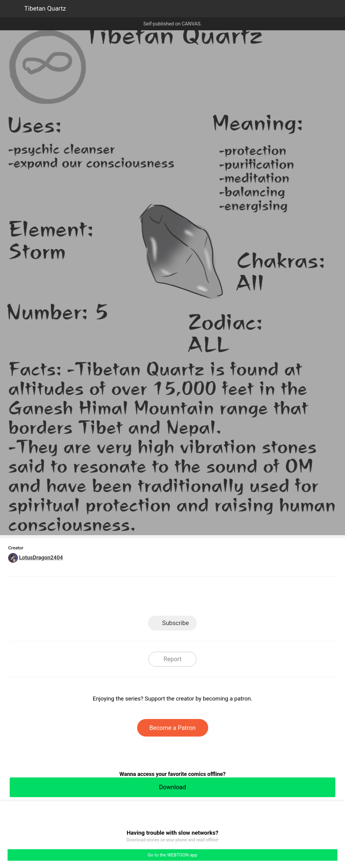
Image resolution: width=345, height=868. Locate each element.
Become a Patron (173, 728)
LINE (118, 598)
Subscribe (176, 623)
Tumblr (200, 598)
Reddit (227, 598)
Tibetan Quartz (45, 8)
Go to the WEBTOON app (172, 855)
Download (172, 787)
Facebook (145, 598)
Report (172, 659)
